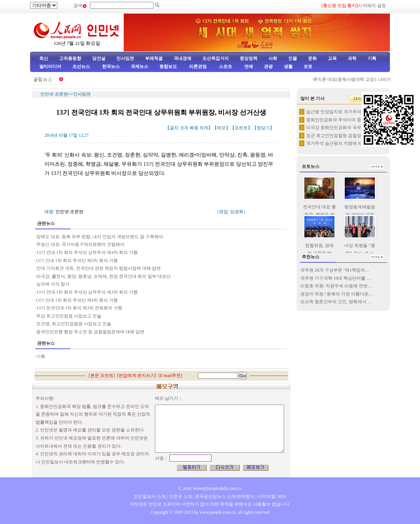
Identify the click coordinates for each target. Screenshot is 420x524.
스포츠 (225, 67)
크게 (184, 128)
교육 (332, 58)
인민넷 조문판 (54, 94)
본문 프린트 (102, 376)
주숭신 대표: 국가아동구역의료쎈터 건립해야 (80, 244)
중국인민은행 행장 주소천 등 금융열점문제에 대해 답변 (90, 332)
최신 (44, 58)
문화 (312, 58)
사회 (273, 58)
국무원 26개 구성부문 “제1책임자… (335, 270)
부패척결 (154, 58)
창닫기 (263, 128)
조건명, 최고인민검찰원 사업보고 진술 (74, 324)
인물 (293, 58)
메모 (221, 128)
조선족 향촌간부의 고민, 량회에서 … (336, 302)
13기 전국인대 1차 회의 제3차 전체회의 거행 (79, 308)
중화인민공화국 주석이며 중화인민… (343, 120)
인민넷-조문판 (69, 212)
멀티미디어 (50, 67)
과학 (352, 58)
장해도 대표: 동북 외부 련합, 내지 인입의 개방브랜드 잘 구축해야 (100, 237)
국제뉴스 (140, 67)
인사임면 (125, 58)
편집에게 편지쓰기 (137, 376)
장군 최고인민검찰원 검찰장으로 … (341, 136)
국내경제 (182, 58)
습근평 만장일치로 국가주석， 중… (341, 112)
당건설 (99, 58)
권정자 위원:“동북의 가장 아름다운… (337, 294)
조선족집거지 (216, 58)
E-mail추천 (171, 376)
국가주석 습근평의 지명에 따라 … (339, 143)
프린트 (241, 128)
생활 (288, 67)
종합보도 (168, 67)
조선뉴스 (82, 67)
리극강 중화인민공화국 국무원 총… (341, 128)
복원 (194, 128)
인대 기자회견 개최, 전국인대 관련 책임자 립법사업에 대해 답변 (99, 268)
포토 (308, 67)
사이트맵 (267, 496)
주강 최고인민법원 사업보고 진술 (69, 316)
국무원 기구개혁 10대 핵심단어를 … (336, 278)
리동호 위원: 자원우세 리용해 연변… (336, 286)
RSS (282, 496)
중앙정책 (249, 58)
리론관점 (198, 67)
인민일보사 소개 (150, 496)
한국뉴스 (111, 67)
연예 (248, 67)
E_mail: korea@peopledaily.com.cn (210, 488)
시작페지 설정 (372, 6)
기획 (372, 58)
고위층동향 (70, 58)
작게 (204, 128)
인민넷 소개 (180, 496)
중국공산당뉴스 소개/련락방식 (225, 496)
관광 (268, 67)
